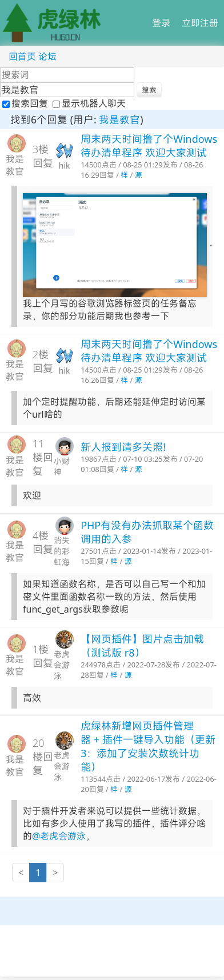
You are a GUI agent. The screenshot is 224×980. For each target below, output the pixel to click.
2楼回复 (43, 361)
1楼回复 (43, 656)
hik (65, 165)
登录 (161, 23)
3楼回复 (43, 156)
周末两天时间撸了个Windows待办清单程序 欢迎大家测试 (149, 146)
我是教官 (119, 119)
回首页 (22, 57)
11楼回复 (43, 457)
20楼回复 (43, 757)
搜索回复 (26, 103)
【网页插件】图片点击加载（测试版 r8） (142, 646)
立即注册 (200, 23)
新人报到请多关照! (123, 447)
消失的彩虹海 (62, 551)
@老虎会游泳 (59, 836)
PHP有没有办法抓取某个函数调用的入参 (147, 532)
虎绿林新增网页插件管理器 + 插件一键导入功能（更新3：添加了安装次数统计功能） (148, 746)
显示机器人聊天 (89, 103)
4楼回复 (43, 542)
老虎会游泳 (62, 665)
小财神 (62, 466)
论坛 (47, 57)
